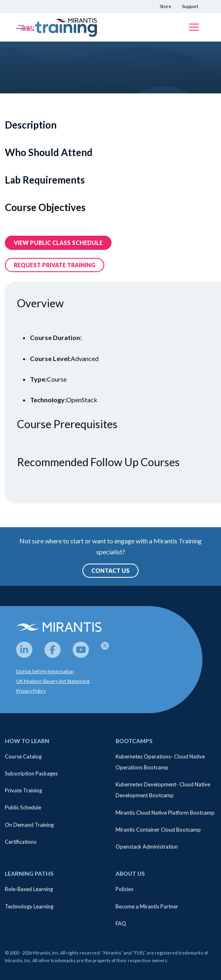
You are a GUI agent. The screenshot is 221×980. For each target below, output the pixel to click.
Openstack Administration (147, 847)
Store (165, 6)
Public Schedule (23, 807)
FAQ (121, 923)
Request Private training (55, 265)
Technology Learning (29, 906)
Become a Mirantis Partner (147, 906)
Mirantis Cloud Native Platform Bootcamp (165, 813)
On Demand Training (29, 825)
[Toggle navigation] (194, 27)
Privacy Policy (31, 691)
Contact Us (110, 571)
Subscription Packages (31, 773)
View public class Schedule (58, 243)
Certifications (21, 842)
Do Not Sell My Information (45, 671)
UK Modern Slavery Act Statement (53, 681)
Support (190, 6)
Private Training (23, 790)
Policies (124, 889)
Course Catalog (23, 756)
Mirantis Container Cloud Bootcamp (158, 830)
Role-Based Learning (29, 889)
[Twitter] (109, 650)
